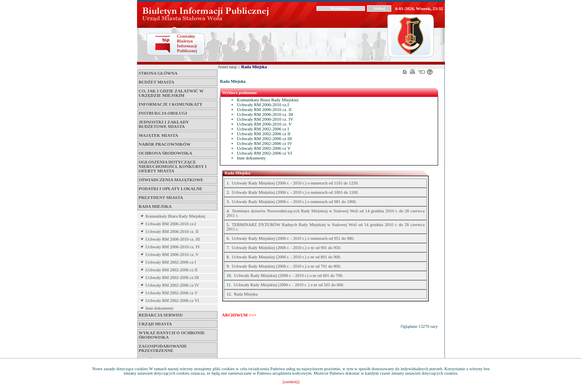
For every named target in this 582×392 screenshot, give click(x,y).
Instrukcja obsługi (163, 113)
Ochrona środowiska (165, 153)
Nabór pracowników (165, 144)
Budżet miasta (156, 82)
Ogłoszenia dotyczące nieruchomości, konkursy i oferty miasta (173, 167)
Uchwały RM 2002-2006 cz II (171, 270)
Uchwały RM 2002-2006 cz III (172, 278)
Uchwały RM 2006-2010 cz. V (172, 255)
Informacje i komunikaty (171, 104)
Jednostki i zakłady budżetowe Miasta (164, 124)
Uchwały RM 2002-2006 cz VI (172, 301)
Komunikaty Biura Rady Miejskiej (175, 216)
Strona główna (158, 73)
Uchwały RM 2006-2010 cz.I (171, 224)
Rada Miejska (155, 206)
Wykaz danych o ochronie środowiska (172, 335)
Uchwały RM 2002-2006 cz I (171, 262)
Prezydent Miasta (161, 198)
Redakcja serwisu (161, 315)
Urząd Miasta (155, 324)
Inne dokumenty (160, 308)
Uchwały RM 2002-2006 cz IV (172, 285)
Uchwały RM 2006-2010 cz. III (173, 239)
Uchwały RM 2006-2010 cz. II (172, 232)
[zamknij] (291, 382)
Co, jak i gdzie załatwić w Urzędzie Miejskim (171, 93)
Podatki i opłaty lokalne (171, 189)
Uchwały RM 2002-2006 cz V (172, 293)
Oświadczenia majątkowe (171, 180)
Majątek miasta (158, 135)
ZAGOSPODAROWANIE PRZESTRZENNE (163, 348)
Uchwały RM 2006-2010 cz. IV (173, 247)
